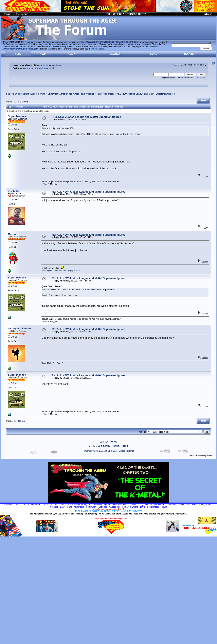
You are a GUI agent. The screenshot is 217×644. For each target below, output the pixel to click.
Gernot (12, 234)
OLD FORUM (104, 446)
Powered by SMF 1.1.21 (94, 451)
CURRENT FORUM (108, 442)
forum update (98, 49)
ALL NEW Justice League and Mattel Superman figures (146, 94)
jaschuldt (14, 191)
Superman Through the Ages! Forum (25, 94)
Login (154, 54)
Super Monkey (17, 116)
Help (43, 54)
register (57, 65)
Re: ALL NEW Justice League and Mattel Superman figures (89, 192)
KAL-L (125, 446)
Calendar (115, 54)
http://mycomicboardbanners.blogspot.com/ (61, 271)
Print (203, 101)
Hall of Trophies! (105, 94)
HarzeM (210, 456)
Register (190, 54)
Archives (93, 446)
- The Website (71, 94)
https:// (110, 42)
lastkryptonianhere (20, 328)
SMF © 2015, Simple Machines (120, 451)
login (46, 65)
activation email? (44, 68)
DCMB (116, 446)
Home (18, 54)
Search (73, 54)
